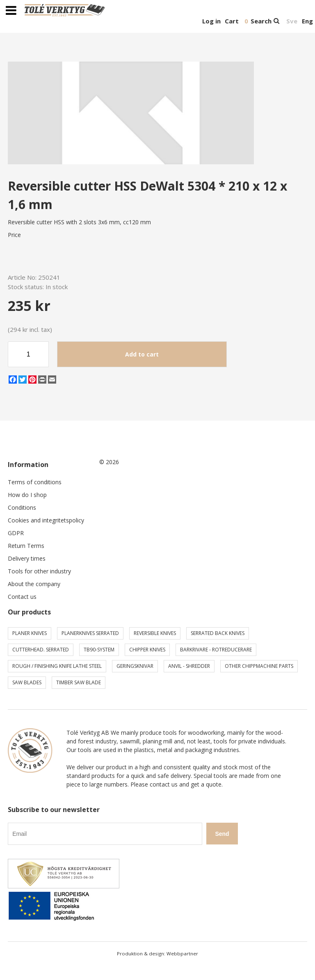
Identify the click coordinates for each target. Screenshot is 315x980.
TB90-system (99, 650)
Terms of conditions (35, 482)
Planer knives (30, 633)
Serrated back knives (218, 633)
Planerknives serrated (90, 633)
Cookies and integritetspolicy (46, 520)
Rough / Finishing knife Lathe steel (57, 666)
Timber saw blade (79, 682)
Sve (292, 21)
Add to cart (142, 354)
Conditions (22, 507)
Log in (211, 21)
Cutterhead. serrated (41, 650)
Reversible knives (155, 633)
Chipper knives (147, 650)
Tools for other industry (39, 571)
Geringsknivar (135, 666)
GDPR (16, 533)
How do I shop (27, 495)
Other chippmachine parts (259, 666)
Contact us (22, 597)
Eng (307, 21)
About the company (34, 584)
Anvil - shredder (189, 666)
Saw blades (27, 682)
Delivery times (27, 558)
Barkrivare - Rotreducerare (216, 650)
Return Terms (26, 546)
